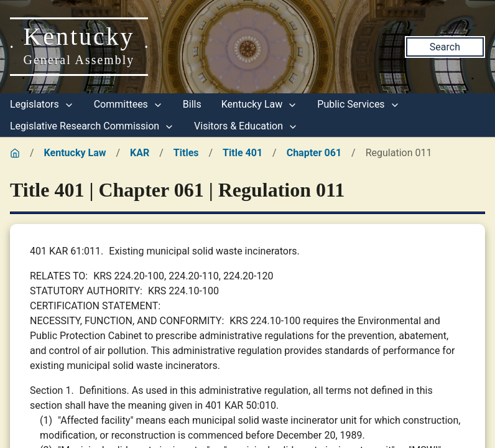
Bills (192, 104)
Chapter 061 (314, 153)
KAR (140, 153)
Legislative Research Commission (92, 126)
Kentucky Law (260, 104)
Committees (128, 104)
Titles (186, 153)
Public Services (358, 104)
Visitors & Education (246, 126)
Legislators (42, 104)
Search (445, 47)
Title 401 (243, 153)
